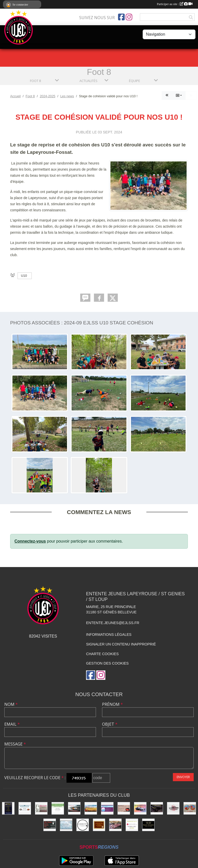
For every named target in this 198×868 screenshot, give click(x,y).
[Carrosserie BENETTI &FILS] (140, 808)
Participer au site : (175, 4)
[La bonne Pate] (83, 825)
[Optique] (190, 808)
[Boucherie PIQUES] (115, 825)
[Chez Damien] (50, 825)
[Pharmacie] (132, 825)
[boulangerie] (99, 825)
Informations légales (109, 635)
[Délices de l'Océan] (25, 808)
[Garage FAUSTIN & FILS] (124, 808)
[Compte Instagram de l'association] (129, 17)
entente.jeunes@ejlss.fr (113, 623)
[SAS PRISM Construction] (157, 808)
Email (12, 724)
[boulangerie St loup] (107, 808)
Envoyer (183, 777)
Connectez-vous (30, 541)
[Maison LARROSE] (173, 808)
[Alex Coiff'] (41, 808)
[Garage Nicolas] (74, 808)
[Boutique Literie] (8, 808)
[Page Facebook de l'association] (121, 17)
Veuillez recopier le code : (35, 778)
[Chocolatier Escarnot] (148, 825)
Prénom (112, 704)
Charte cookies (102, 654)
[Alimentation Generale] (58, 808)
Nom (11, 704)
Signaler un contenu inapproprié (121, 644)
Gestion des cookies (107, 663)
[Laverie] (66, 825)
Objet (110, 724)
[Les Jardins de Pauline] (91, 808)
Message (15, 744)
